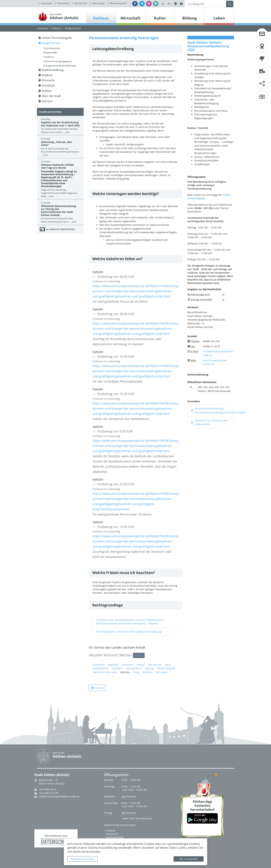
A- (163, 4)
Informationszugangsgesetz (58, 61)
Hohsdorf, (118, 668)
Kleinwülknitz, (134, 668)
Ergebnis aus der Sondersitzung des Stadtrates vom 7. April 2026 (60, 124)
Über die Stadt (51, 96)
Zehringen (162, 672)
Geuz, (168, 665)
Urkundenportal (52, 48)
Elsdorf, (141, 665)
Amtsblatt (48, 85)
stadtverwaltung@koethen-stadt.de (59, 797)
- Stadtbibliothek (114, 837)
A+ (169, 4)
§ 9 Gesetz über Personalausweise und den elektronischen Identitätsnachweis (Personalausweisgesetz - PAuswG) (130, 622)
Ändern (139, 655)
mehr (68, 132)
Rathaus (56, 28)
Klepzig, (150, 668)
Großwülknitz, (101, 668)
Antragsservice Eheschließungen (60, 66)
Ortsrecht (48, 80)
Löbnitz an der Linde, (105, 672)
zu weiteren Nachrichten (60, 229)
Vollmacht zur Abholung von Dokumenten (209, 422)
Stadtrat (47, 75)
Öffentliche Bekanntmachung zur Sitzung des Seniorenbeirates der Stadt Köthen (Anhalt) (59, 211)
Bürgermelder (50, 52)
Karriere (47, 101)
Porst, (137, 672)
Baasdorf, (114, 665)
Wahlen (47, 91)
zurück (97, 688)
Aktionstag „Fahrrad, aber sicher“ (57, 143)
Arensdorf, (99, 665)
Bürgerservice (73, 28)
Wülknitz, (148, 672)
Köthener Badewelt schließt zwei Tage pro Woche (57, 166)
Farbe (175, 4)
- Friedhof (110, 831)
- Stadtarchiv (111, 834)
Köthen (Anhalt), (166, 668)
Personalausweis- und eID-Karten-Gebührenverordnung (129, 632)
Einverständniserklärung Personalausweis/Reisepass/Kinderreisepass (219, 410)
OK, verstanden (189, 859)
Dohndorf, (128, 665)
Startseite (43, 28)
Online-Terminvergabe (57, 38)
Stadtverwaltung (53, 70)
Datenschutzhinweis (82, 859)
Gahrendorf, (155, 665)
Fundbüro (49, 57)
